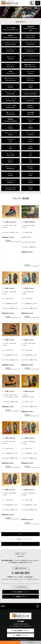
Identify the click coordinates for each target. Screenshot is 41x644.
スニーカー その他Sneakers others (10, 106)
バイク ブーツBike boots (31, 72)
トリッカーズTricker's (31, 141)
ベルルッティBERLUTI (10, 161)
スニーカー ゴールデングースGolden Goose (31, 100)
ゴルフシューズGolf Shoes (10, 58)
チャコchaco (31, 161)
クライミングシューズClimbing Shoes (31, 43)
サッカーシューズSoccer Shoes (10, 66)
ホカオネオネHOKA (10, 141)
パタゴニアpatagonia (10, 175)
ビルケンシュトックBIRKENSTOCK (10, 168)
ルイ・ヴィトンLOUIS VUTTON (10, 154)
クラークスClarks (31, 175)
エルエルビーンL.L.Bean (31, 168)
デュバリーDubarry (31, 181)
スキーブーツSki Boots (10, 86)
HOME (3, 606)
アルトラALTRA (31, 188)
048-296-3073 (21, 573)
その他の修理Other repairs (31, 113)
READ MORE (8, 241)
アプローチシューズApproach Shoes (31, 36)
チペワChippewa (10, 127)
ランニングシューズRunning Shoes (10, 50)
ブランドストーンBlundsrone (10, 181)
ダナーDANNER (31, 127)
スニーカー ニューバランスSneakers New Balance (31, 93)
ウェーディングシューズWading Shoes (31, 50)
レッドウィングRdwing (31, 120)
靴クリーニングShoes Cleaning (10, 113)
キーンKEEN (10, 147)
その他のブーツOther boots (31, 106)
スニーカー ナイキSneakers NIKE (10, 93)
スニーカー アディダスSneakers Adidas (10, 100)
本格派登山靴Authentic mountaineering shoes (30, 29)
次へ (20, 544)
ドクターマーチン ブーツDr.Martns (10, 134)
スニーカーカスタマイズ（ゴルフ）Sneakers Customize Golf (31, 58)
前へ (20, 534)
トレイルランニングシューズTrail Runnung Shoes (10, 43)
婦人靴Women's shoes (10, 72)
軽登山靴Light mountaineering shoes (10, 36)
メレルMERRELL (31, 147)
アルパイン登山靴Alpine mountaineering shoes (10, 29)
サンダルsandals (31, 86)
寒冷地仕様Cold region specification (10, 120)
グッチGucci (31, 154)
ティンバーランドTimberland (31, 134)
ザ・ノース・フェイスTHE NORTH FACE (10, 188)
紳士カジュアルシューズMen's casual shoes (10, 79)
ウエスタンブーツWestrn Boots (31, 79)
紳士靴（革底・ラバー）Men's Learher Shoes (31, 66)
